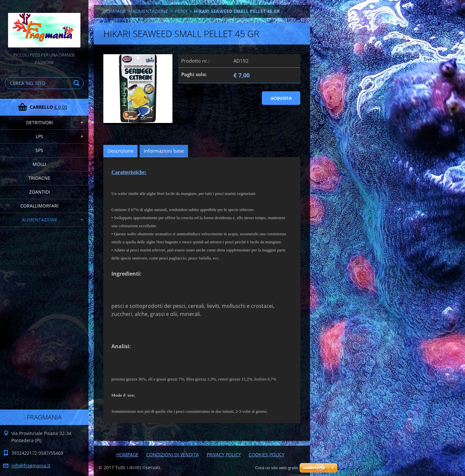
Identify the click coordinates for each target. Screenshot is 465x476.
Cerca (77, 83)
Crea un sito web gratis (277, 468)
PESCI (181, 11)
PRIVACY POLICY (224, 455)
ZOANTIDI (40, 192)
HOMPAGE (114, 11)
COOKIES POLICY (267, 455)
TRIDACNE (39, 178)
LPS (40, 136)
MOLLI (39, 164)
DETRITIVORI (40, 122)
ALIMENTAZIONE (40, 220)
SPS (39, 150)
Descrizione (120, 151)
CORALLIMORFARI (39, 206)
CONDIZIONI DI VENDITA (173, 455)
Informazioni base (164, 151)
